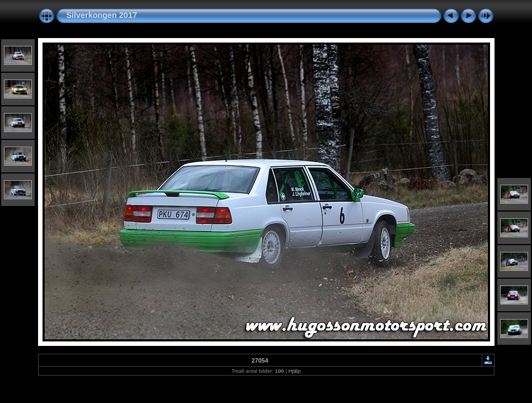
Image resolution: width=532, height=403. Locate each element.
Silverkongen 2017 (102, 15)
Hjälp (294, 371)
